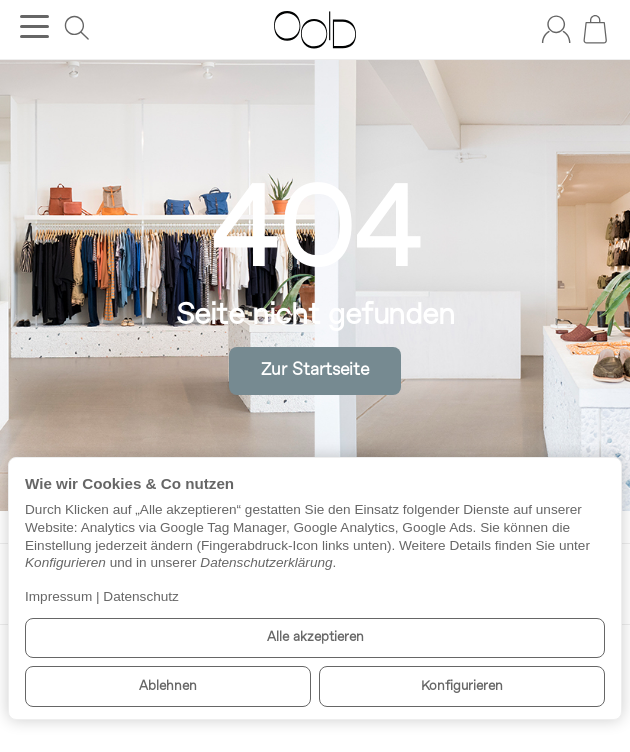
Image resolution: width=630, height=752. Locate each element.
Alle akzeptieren (315, 637)
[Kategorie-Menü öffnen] (34, 26)
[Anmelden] (556, 29)
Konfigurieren (462, 686)
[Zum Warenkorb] (595, 29)
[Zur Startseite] (314, 30)
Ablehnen (168, 686)
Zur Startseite (315, 370)
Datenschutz (141, 596)
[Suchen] (77, 28)
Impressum (58, 596)
